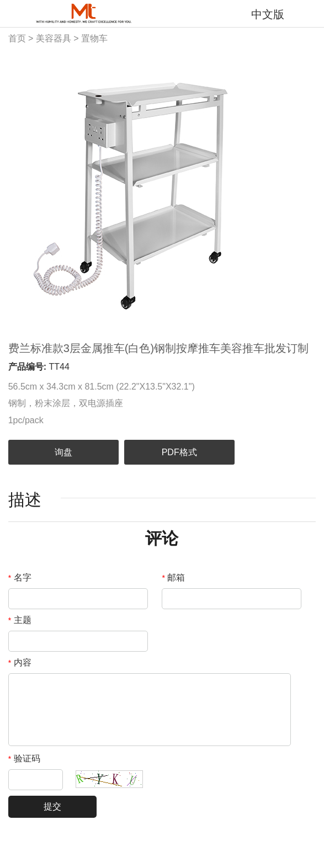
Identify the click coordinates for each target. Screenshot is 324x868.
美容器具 (54, 38)
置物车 (94, 38)
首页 (17, 38)
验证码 (24, 758)
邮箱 (173, 577)
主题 (20, 620)
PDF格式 (179, 452)
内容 (20, 662)
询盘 (63, 452)
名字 (20, 577)
